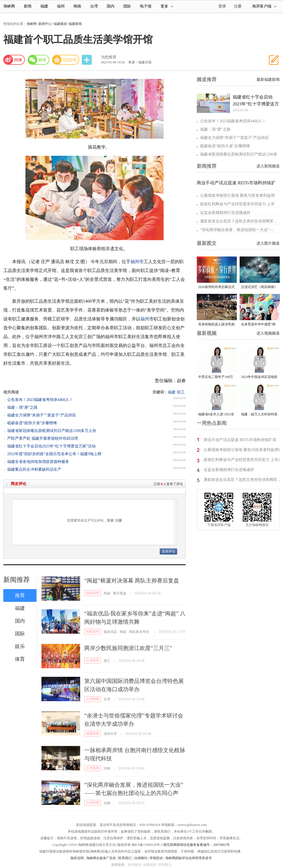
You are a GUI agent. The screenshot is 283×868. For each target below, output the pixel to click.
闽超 (107, 593)
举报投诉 (156, 858)
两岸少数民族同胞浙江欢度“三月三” (128, 648)
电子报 (146, 6)
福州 (61, 6)
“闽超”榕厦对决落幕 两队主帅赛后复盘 (132, 581)
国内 (111, 6)
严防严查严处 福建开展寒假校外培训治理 (43, 438)
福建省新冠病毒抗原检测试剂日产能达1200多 (239, 154)
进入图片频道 (268, 243)
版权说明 (77, 858)
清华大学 (110, 734)
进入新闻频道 (268, 166)
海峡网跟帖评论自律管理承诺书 (188, 858)
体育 (20, 659)
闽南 (77, 6)
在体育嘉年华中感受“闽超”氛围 (258, 325)
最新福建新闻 (268, 80)
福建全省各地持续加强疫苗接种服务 (38, 462)
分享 (87, 60)
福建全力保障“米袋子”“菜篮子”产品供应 (42, 415)
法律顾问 (141, 858)
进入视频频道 (268, 333)
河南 (107, 768)
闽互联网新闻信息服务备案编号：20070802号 (196, 845)
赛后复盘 (120, 593)
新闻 (28, 6)
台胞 (107, 803)
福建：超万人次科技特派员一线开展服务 (259, 415)
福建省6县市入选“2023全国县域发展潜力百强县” (216, 415)
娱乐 (20, 646)
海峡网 (9, 6)
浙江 (107, 661)
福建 (44, 6)
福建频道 (60, 24)
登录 (110, 520)
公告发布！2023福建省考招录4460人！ (40, 400)
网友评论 (19, 484)
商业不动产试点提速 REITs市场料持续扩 (236, 183)
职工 (181, 392)
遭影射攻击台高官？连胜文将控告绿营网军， (239, 221)
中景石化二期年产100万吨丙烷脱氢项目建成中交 (216, 377)
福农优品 (110, 632)
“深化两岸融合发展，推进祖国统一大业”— (237, 230)
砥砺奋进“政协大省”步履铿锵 (32, 423)
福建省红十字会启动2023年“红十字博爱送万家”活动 (51, 446)
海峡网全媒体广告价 (101, 858)
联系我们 (125, 858)
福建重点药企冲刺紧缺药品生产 (34, 469)
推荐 (20, 595)
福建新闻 (75, 24)
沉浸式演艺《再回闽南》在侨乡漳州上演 (259, 287)
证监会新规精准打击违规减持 (225, 213)
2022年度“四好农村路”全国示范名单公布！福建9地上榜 (54, 454)
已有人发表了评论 (168, 484)
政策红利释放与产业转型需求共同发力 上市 (237, 204)
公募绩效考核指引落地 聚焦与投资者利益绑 (237, 195)
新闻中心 (45, 24)
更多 (167, 6)
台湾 (94, 6)
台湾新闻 (93, 660)
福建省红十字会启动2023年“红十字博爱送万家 (256, 101)
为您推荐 (109, 57)
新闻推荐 (17, 580)
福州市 (137, 262)
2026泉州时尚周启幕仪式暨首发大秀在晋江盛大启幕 (216, 287)
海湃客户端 (264, 6)
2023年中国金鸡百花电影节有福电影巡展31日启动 (259, 377)
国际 (127, 6)
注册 (238, 6)
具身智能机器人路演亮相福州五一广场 (216, 325)
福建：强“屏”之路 (22, 407)
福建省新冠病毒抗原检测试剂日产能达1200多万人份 (52, 431)
